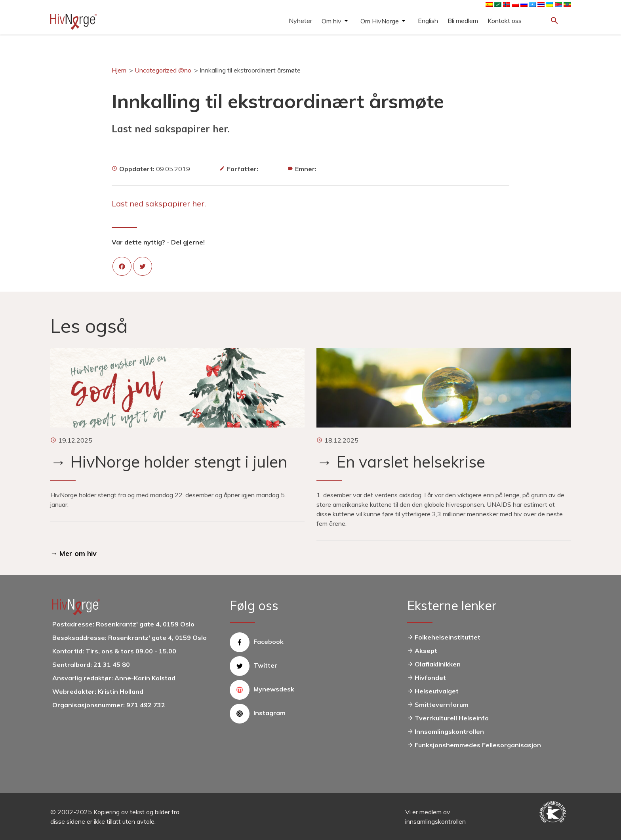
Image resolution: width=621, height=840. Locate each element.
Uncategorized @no (163, 70)
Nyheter (300, 21)
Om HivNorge (380, 21)
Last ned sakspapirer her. (159, 203)
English (428, 21)
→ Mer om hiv (73, 553)
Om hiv (331, 21)
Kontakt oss (505, 21)
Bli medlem (463, 21)
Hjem (119, 70)
